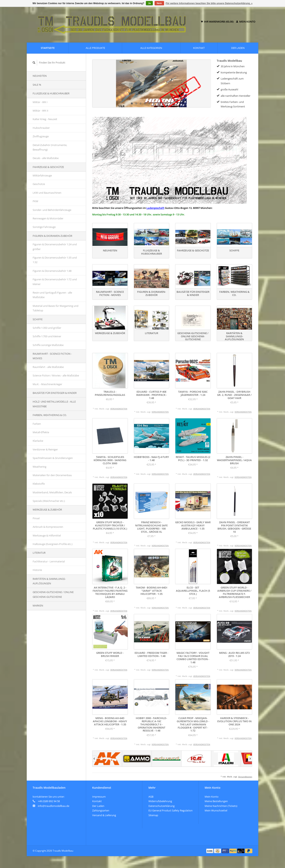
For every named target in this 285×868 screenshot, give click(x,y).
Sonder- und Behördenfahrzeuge (52, 210)
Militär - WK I (40, 102)
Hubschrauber (41, 128)
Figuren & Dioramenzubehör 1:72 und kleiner (55, 282)
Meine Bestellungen (216, 801)
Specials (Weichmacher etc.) (49, 501)
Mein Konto (246, 22)
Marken (38, 606)
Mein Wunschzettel (216, 810)
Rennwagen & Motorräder (48, 218)
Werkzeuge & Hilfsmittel (47, 535)
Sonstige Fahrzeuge (44, 227)
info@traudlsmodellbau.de (54, 806)
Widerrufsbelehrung (160, 801)
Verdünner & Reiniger (45, 449)
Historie (37, 570)
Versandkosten (119, 409)
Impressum (99, 797)
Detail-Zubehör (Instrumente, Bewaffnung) (50, 147)
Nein (159, 3)
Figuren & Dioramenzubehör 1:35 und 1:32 (55, 260)
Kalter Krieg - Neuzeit (45, 119)
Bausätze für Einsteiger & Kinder (55, 393)
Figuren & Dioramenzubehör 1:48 (52, 271)
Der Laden (238, 48)
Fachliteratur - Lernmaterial (49, 561)
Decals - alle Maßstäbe (46, 158)
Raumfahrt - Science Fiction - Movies (52, 356)
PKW (35, 201)
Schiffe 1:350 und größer (47, 328)
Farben (37, 424)
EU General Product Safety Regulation (171, 810)
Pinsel (36, 518)
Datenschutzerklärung (161, 806)
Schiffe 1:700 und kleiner (47, 336)
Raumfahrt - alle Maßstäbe (48, 367)
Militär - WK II (40, 111)
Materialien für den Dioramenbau (52, 475)
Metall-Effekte (41, 432)
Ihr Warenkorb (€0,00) (218, 22)
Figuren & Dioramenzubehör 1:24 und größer (55, 247)
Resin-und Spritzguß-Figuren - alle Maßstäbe (52, 295)
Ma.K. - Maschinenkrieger (47, 384)
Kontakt (199, 48)
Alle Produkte (95, 48)
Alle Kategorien (151, 48)
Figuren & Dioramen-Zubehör (52, 236)
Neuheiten (40, 76)
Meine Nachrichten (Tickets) (221, 806)
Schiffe (38, 319)
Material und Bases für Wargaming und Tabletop (56, 308)
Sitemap (153, 815)
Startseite (48, 48)
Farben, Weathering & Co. (50, 415)
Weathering (39, 467)
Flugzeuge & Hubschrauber (51, 93)
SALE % (37, 85)
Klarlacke (38, 441)
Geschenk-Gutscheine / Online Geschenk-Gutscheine (53, 594)
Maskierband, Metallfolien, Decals (52, 492)
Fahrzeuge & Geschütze (48, 167)
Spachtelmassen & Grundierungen (53, 458)
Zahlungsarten (101, 810)
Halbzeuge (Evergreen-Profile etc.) (53, 544)
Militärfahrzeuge (42, 175)
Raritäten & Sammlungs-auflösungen (49, 581)
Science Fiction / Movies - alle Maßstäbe (56, 375)
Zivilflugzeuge (41, 136)
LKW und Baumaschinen (47, 193)
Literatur (39, 553)
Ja (149, 3)
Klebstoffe (39, 484)
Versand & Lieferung (104, 815)
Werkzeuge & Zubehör (47, 510)
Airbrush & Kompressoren (48, 527)
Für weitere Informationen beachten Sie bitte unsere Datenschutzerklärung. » (209, 3)
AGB (151, 797)
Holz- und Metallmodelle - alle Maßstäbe (54, 404)
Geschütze (39, 184)
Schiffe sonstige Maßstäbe (48, 345)
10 (171, 103)
